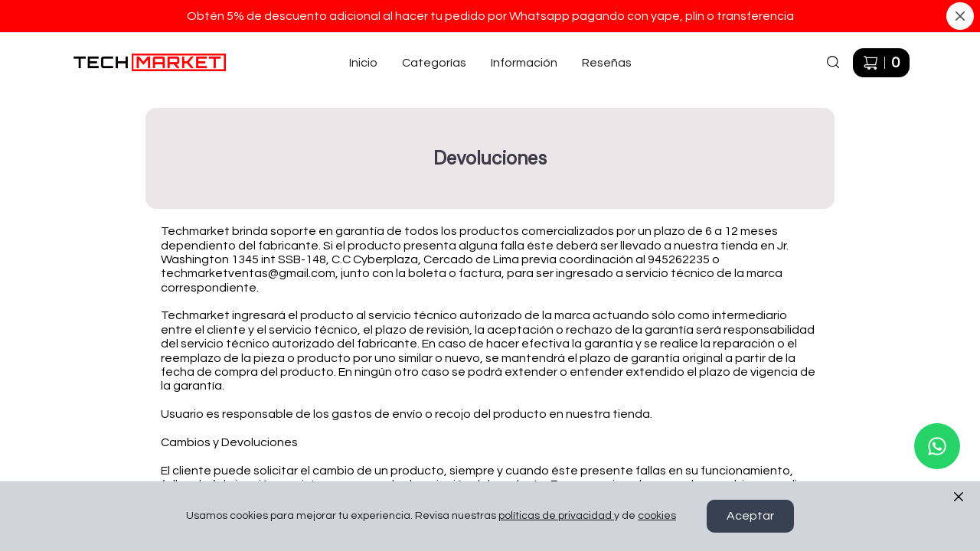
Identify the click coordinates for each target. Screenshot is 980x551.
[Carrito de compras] (881, 63)
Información (524, 63)
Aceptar (750, 517)
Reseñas (607, 63)
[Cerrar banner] (960, 16)
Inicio (363, 63)
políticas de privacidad (556, 517)
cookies (657, 517)
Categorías (434, 63)
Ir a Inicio (94, 46)
